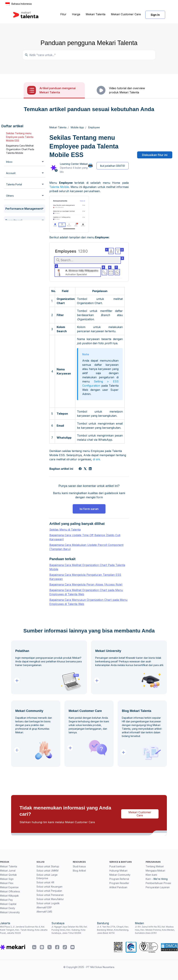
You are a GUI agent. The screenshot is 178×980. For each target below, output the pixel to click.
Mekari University (10, 912)
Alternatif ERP (44, 907)
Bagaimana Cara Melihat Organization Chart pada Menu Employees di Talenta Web (86, 592)
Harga (76, 14)
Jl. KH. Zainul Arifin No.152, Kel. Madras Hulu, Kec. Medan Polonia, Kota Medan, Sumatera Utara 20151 (155, 930)
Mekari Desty (8, 908)
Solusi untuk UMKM (47, 871)
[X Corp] (85, 469)
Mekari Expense (9, 887)
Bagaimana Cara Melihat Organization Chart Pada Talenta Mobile (20, 149)
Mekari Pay (6, 900)
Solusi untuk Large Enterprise (47, 876)
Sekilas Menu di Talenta (65, 530)
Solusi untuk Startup (48, 866)
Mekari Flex (7, 883)
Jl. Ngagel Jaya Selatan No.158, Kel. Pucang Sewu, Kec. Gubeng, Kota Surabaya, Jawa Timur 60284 (69, 930)
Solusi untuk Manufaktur (50, 899)
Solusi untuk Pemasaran (50, 895)
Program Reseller (119, 883)
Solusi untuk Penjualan (49, 891)
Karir (148, 879)
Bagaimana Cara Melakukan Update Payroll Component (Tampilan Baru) (86, 547)
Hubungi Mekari (118, 871)
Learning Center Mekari (74, 164)
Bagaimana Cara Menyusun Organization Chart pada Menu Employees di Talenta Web (88, 602)
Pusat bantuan (117, 866)
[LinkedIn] (90, 469)
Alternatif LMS (44, 912)
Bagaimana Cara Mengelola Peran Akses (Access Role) (86, 584)
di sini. (97, 459)
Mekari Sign (7, 879)
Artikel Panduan (118, 887)
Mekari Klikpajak (9, 896)
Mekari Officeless (10, 891)
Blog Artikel (79, 871)
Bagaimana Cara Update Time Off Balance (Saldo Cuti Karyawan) (85, 537)
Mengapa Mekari (155, 871)
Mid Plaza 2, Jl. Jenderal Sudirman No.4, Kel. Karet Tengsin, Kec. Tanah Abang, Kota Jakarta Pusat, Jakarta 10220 (24, 930)
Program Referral (119, 879)
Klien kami (151, 875)
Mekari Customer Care (126, 14)
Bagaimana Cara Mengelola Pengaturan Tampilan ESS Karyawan (85, 577)
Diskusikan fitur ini (155, 155)
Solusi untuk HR (45, 882)
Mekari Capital (8, 904)
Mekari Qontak (8, 875)
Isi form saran (89, 509)
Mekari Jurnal (8, 871)
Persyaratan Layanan (158, 887)
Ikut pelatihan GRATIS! (113, 166)
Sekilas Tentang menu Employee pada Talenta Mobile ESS (20, 137)
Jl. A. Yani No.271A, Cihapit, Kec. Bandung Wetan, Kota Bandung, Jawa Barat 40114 (113, 930)
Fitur (63, 14)
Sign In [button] (155, 15)
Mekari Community (120, 875)
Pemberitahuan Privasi (158, 883)
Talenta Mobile (59, 187)
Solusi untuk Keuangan (49, 887)
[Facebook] (80, 469)
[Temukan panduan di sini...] (89, 55)
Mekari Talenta (96, 14)
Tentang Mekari (155, 866)
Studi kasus (79, 866)
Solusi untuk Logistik (48, 903)
